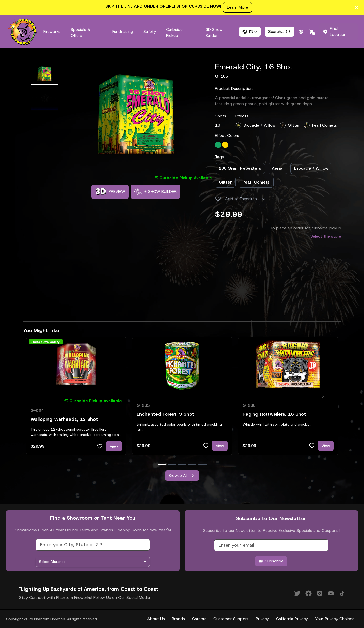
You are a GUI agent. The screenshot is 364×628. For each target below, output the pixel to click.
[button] (250, 32)
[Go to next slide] (323, 396)
